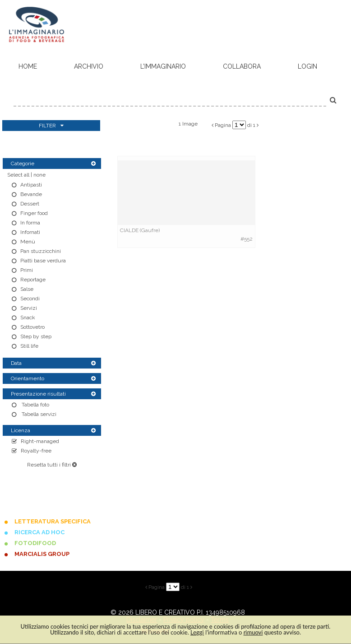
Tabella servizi (38, 414)
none (39, 175)
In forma (30, 223)
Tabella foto (35, 405)
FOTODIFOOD (35, 543)
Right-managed (40, 441)
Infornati (30, 232)
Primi (27, 270)
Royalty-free (36, 451)
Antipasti (31, 185)
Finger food (34, 213)
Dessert (30, 204)
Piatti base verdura (43, 261)
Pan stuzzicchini (41, 251)
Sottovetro (32, 327)
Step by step (36, 336)
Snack (28, 317)
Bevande (31, 194)
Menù (28, 242)
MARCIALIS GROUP (42, 554)
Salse (27, 289)
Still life (29, 346)
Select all (18, 175)
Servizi (29, 308)
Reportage (33, 280)
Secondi (30, 299)
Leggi (197, 632)
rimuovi (253, 632)
